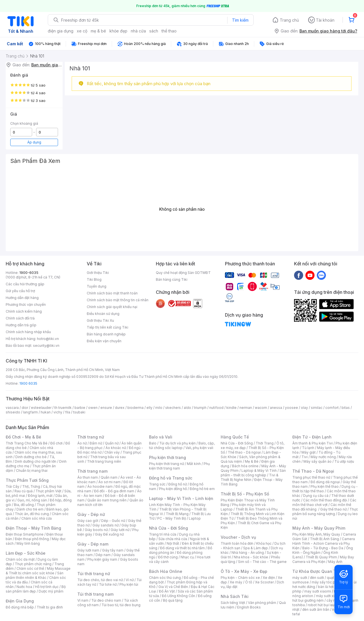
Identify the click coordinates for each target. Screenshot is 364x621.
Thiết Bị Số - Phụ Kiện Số (245, 494)
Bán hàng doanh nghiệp (106, 334)
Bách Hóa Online (166, 571)
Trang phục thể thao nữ (311, 477)
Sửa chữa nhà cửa (173, 539)
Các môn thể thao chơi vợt (324, 502)
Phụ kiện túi (129, 584)
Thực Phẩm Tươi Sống (27, 480)
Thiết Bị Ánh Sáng (324, 539)
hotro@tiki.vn (48, 339)
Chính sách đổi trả (20, 318)
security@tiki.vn (46, 346)
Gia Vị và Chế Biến (173, 587)
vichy (58, 412)
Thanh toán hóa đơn (237, 543)
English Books (249, 607)
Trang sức (157, 484)
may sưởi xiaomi (318, 591)
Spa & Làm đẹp (256, 548)
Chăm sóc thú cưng (165, 578)
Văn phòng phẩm (262, 603)
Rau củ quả (24, 491)
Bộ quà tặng (173, 600)
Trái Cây (13, 486)
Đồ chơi (56, 443)
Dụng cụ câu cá (316, 496)
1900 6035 (28, 383)
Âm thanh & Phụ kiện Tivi (313, 443)
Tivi (305, 457)
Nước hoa (24, 587)
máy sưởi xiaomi (329, 596)
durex (120, 408)
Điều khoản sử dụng (103, 314)
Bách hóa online (245, 466)
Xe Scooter (264, 582)
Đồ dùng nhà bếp (20, 607)
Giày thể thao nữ (333, 509)
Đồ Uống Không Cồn (178, 596)
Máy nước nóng (323, 457)
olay (304, 408)
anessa (276, 408)
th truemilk (63, 408)
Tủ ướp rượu (344, 461)
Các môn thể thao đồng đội (325, 500)
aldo (187, 408)
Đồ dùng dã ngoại (325, 482)
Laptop (195, 518)
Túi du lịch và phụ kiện (177, 443)
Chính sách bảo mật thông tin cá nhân (118, 300)
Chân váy (112, 452)
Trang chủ (289, 20)
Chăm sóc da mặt (20, 559)
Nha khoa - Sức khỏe (251, 557)
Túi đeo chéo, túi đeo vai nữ (100, 580)
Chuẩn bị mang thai (32, 471)
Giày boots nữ (96, 530)
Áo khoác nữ (116, 448)
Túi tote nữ (108, 584)
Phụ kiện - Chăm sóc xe (240, 578)
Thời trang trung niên (104, 461)
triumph (200, 408)
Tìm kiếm (240, 20)
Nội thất (173, 543)
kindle (231, 408)
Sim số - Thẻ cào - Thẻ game (262, 562)
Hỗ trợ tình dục (47, 587)
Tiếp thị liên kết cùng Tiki (107, 327)
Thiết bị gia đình (50, 607)
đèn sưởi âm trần (316, 609)
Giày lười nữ (120, 530)
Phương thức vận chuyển (26, 305)
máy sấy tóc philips (328, 582)
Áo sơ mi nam (109, 482)
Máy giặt (309, 452)
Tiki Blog (94, 279)
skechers (173, 408)
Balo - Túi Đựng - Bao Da (323, 548)
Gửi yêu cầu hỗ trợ (20, 291)
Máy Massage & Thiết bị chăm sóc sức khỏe (38, 571)
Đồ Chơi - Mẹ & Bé (23, 437)
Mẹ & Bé (252, 461)
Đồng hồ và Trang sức (171, 478)
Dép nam (103, 555)
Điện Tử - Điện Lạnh (312, 437)
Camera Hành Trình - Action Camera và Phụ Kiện (324, 543)
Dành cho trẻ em (30, 509)
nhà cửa (138, 31)
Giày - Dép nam (93, 544)
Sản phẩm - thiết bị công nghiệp (253, 473)
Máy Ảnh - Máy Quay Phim (319, 528)
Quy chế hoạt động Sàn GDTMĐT (183, 273)
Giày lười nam (88, 550)
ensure (106, 408)
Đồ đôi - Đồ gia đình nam (114, 491)
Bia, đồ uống (24, 505)
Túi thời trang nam (95, 594)
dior (25, 408)
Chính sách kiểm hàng (24, 311)
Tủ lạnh (308, 448)
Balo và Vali (161, 437)
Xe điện (269, 578)
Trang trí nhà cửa (163, 534)
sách (154, 31)
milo (159, 408)
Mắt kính (194, 464)
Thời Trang (265, 443)
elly (149, 408)
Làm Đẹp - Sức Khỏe (26, 553)
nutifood (216, 408)
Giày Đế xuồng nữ (109, 534)
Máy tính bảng (28, 543)
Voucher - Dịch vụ (238, 537)
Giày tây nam (113, 550)
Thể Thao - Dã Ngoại (313, 471)
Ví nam (83, 600)
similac (317, 408)
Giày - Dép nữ (91, 514)
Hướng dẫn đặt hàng (22, 298)
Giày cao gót (88, 521)
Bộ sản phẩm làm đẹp (36, 589)
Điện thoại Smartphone (25, 534)
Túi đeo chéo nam (106, 600)
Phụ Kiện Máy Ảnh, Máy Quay (316, 534)
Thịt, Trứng (31, 486)
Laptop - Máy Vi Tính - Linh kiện (181, 498)
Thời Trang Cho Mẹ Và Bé (27, 443)
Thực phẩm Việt (48, 491)
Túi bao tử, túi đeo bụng (121, 605)
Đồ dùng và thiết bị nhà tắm (182, 548)
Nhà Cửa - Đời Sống (168, 528)
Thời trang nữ (91, 437)
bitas (346, 408)
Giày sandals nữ (106, 525)
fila (68, 412)
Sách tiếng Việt (233, 603)
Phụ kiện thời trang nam (179, 466)
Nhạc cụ (187, 557)
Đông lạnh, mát (40, 496)
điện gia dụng (61, 31)
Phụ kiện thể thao (325, 486)
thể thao (169, 31)
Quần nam (109, 477)
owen (93, 408)
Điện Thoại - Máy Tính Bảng (33, 528)
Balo (153, 443)
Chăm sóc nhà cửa (37, 518)
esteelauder (41, 408)
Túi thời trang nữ (94, 574)
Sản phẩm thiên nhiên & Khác (35, 575)
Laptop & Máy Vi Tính (259, 471)
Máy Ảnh (335, 562)
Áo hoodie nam (100, 486)
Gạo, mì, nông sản (32, 500)
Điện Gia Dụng (20, 601)
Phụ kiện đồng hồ (173, 489)
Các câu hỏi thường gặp (25, 284)
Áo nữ (82, 443)
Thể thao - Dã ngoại (244, 452)
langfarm (30, 412)
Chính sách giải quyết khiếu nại (112, 307)
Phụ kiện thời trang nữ (167, 464)
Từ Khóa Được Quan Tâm (317, 571)
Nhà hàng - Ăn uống (248, 553)
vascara (12, 408)
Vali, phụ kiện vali (199, 448)
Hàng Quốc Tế (235, 437)
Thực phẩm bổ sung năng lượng (325, 512)
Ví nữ (130, 580)
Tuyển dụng (97, 286)
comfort (332, 408)
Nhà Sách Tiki (235, 596)
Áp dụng (34, 142)
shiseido (13, 412)
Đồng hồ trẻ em (202, 489)
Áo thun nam (88, 477)
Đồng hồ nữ (178, 484)
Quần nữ (112, 443)
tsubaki (79, 412)
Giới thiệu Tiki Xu (100, 320)
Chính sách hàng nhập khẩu (28, 332)
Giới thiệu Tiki (98, 273)
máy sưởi (300, 578)
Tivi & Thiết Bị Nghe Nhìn (250, 477)
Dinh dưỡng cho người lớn (36, 461)
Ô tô (249, 582)
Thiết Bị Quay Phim (321, 557)
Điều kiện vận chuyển (104, 341)
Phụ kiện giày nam (102, 559)
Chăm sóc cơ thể (30, 568)
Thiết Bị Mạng (177, 514)
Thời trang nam (92, 471)
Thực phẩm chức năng (33, 564)
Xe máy (236, 582)
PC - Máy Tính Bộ (172, 518)
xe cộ (82, 31)
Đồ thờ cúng (168, 557)
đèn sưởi (317, 578)
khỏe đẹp (118, 31)
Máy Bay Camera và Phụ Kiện (323, 559)
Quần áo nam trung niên (107, 500)
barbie (80, 408)
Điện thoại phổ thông (32, 539)
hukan (46, 412)
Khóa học (264, 543)
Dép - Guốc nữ (113, 521)
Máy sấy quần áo (318, 461)
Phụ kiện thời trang (167, 457)
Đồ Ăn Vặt (167, 591)
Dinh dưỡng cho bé (31, 457)
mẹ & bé (98, 31)
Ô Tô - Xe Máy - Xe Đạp (244, 571)
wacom (261, 408)
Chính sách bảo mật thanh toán (112, 293)
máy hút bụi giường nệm (322, 598)
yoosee (291, 408)
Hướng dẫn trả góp (21, 325)
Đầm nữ (96, 443)
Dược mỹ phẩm (51, 591)
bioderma (136, 408)
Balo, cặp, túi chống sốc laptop (182, 445)
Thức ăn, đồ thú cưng (32, 514)
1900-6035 (29, 273)
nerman (246, 408)
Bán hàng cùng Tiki (172, 279)
